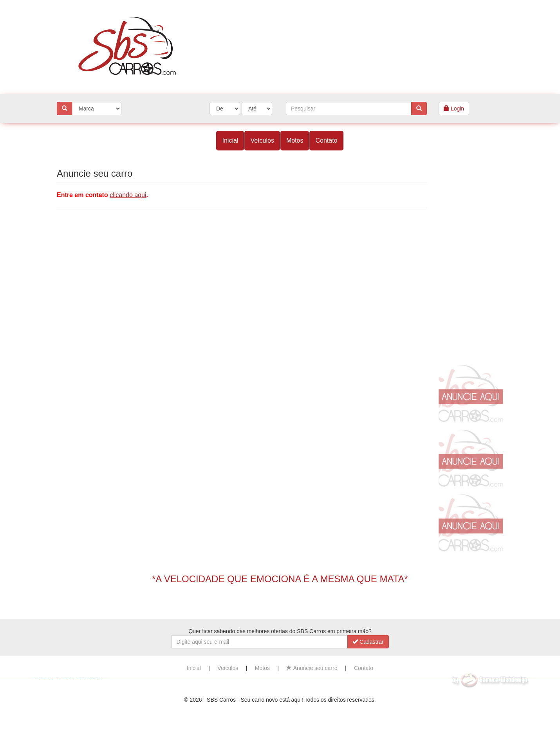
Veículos (262, 140)
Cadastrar (368, 642)
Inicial (230, 140)
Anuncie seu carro (312, 668)
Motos (295, 140)
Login (454, 109)
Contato (326, 140)
